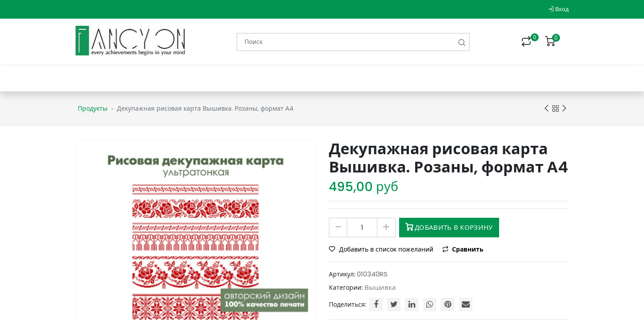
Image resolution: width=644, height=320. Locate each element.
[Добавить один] (386, 228)
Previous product (546, 109)
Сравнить (463, 249)
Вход (558, 9)
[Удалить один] (338, 228)
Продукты (93, 108)
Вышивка (380, 287)
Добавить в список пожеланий (382, 249)
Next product (564, 109)
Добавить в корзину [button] (449, 227)
